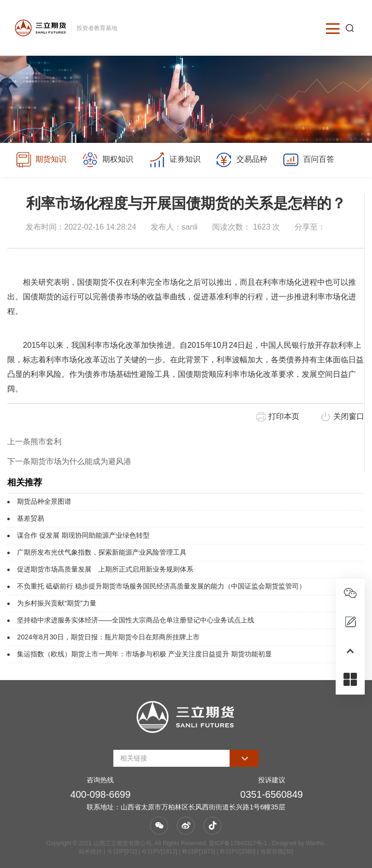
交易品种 (241, 160)
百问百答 (308, 160)
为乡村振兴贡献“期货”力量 (56, 603)
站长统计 (91, 852)
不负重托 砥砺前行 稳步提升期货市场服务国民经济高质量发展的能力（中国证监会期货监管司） (161, 586)
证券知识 (175, 160)
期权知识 (108, 160)
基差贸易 (31, 518)
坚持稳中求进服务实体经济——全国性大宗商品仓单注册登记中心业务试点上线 (136, 620)
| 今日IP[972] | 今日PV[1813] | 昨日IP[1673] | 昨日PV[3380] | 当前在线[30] (198, 852)
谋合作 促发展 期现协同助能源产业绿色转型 (83, 535)
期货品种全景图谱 (44, 501)
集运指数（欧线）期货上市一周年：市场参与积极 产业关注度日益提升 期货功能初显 (144, 654)
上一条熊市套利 (34, 442)
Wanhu (315, 843)
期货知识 (41, 160)
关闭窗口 (349, 416)
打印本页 (284, 416)
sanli (190, 227)
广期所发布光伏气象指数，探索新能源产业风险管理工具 (102, 552)
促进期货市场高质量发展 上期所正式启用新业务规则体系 (105, 569)
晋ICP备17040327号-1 (238, 843)
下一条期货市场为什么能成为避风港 (69, 461)
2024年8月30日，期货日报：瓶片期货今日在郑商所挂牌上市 (108, 637)
